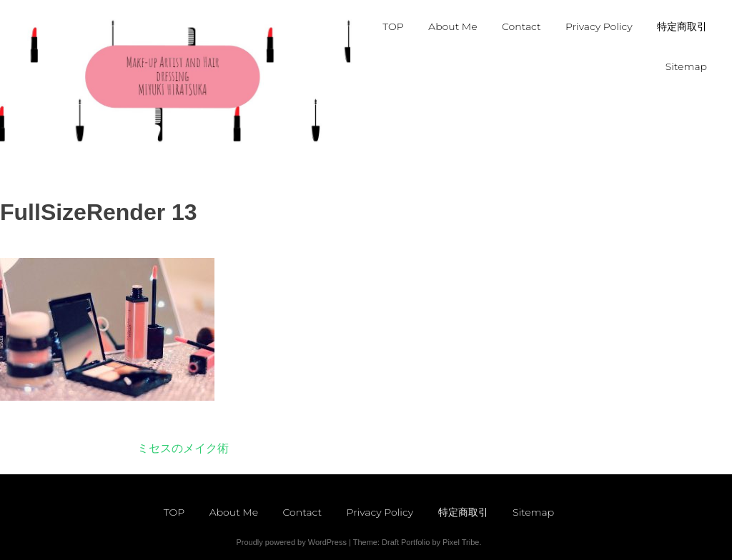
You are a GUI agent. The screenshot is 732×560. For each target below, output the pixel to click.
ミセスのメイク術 (183, 448)
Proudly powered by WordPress (291, 542)
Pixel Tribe (461, 542)
